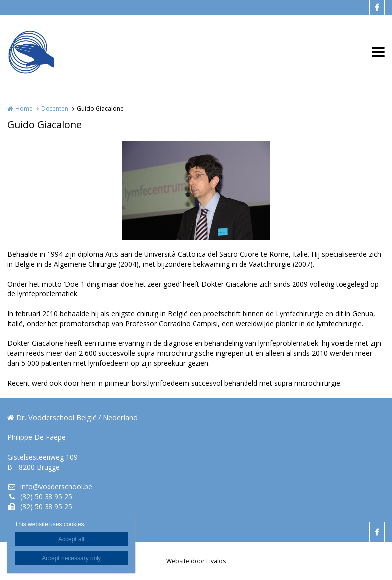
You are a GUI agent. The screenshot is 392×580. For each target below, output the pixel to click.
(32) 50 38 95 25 (40, 497)
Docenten (55, 109)
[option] (196, 190)
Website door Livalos (196, 561)
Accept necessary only (71, 558)
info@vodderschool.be (50, 487)
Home (24, 109)
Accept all (71, 539)
